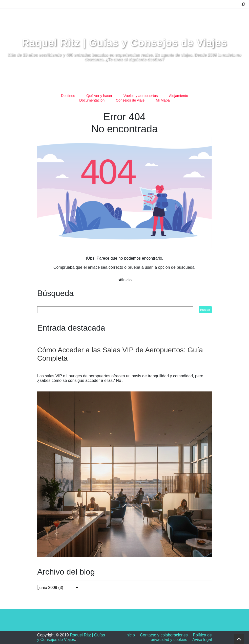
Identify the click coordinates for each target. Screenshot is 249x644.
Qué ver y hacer (99, 96)
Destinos (68, 96)
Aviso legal (202, 640)
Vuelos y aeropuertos (141, 96)
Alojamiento (179, 96)
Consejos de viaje (130, 100)
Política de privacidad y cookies (181, 637)
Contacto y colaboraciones (164, 635)
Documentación (92, 100)
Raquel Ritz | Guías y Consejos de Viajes (125, 43)
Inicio (127, 280)
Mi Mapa (163, 100)
